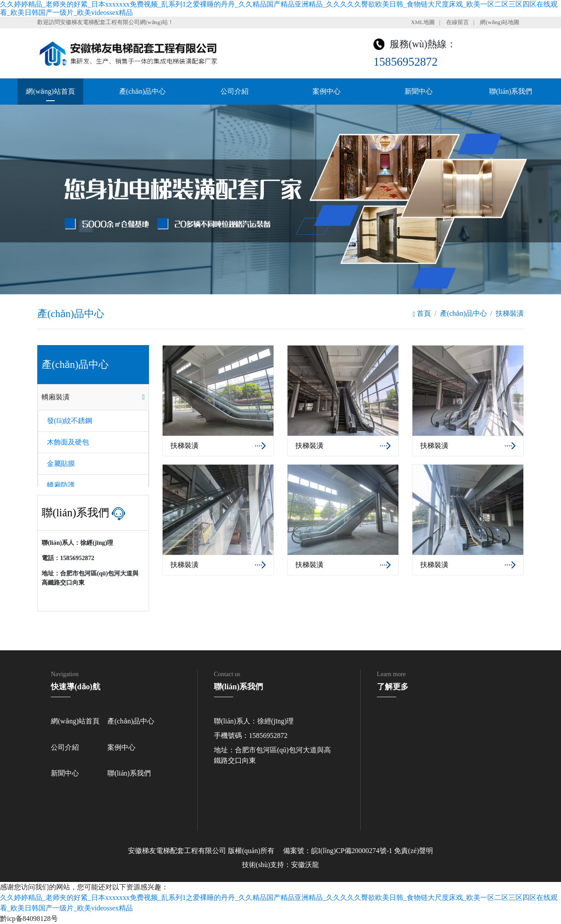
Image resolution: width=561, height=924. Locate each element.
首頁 (422, 313)
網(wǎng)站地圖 (500, 22)
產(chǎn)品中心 (143, 91)
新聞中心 (419, 91)
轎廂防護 (61, 485)
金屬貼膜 (61, 464)
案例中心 (327, 91)
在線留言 (458, 22)
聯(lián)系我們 (511, 91)
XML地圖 (423, 22)
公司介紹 (234, 91)
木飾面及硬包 (68, 442)
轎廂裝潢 (56, 397)
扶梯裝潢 (510, 313)
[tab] (93, 397)
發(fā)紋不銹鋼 (69, 421)
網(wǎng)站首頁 (50, 91)
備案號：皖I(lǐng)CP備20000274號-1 (338, 851)
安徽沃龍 (305, 865)
